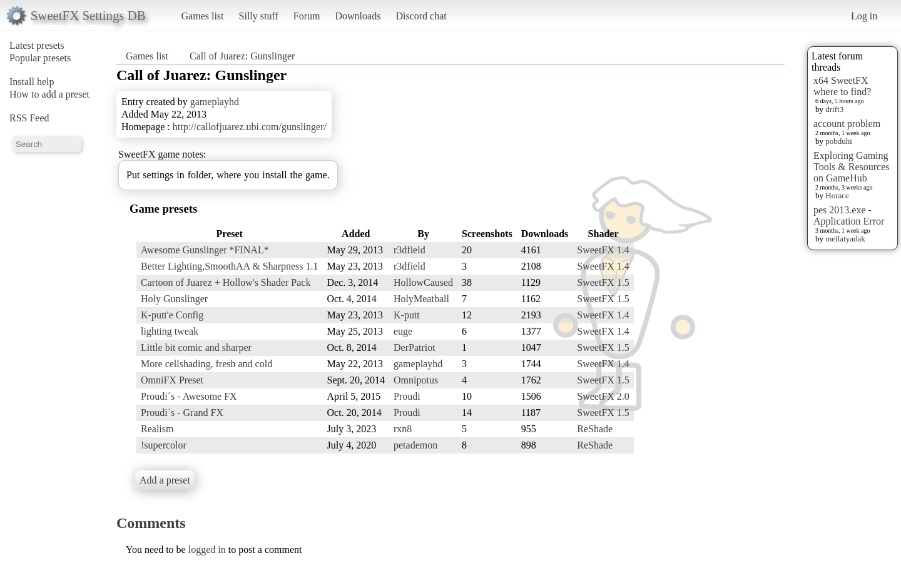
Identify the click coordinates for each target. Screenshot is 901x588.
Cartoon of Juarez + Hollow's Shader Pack (226, 282)
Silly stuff (259, 16)
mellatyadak (845, 239)
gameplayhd (215, 102)
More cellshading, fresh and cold (206, 364)
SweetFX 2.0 (603, 396)
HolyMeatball (421, 299)
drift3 (834, 109)
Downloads (358, 16)
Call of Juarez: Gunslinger (242, 56)
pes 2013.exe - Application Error (849, 215)
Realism (157, 429)
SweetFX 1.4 (603, 250)
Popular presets (40, 58)
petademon (415, 445)
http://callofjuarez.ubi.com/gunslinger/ (250, 127)
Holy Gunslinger (174, 299)
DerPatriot (415, 347)
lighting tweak (170, 331)
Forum (307, 16)
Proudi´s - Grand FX (182, 413)
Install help (32, 82)
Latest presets (37, 45)
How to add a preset (49, 94)
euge (403, 331)
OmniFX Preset (172, 380)
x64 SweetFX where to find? (842, 86)
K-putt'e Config (172, 315)
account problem (847, 124)
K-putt (407, 315)
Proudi (407, 396)
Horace (837, 195)
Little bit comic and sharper (196, 347)
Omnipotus (416, 380)
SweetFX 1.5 (603, 282)
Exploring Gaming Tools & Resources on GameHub (852, 167)
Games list (203, 16)
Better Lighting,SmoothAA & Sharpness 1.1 (230, 266)
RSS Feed (29, 118)
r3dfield (410, 250)
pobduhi (839, 141)
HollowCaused (423, 282)
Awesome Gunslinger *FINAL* (205, 250)
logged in (207, 550)
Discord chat (421, 16)
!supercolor (164, 445)
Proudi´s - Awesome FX (189, 396)
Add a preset (165, 480)
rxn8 (403, 429)
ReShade (595, 429)
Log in (864, 16)
